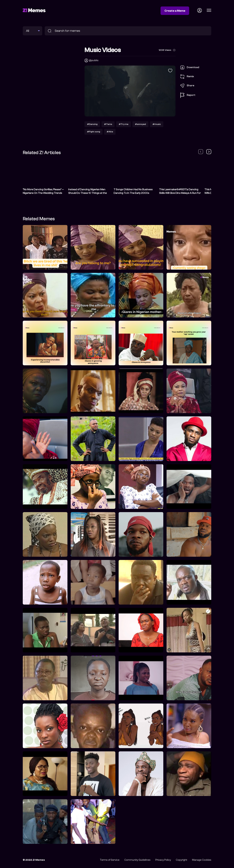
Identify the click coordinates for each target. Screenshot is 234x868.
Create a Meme (175, 11)
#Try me (123, 124)
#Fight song (94, 132)
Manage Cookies (202, 860)
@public (94, 60)
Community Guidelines (137, 860)
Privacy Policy (163, 860)
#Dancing (92, 124)
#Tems (108, 124)
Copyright (182, 860)
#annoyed (140, 124)
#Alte (110, 132)
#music (157, 124)
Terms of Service (110, 860)
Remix (187, 77)
